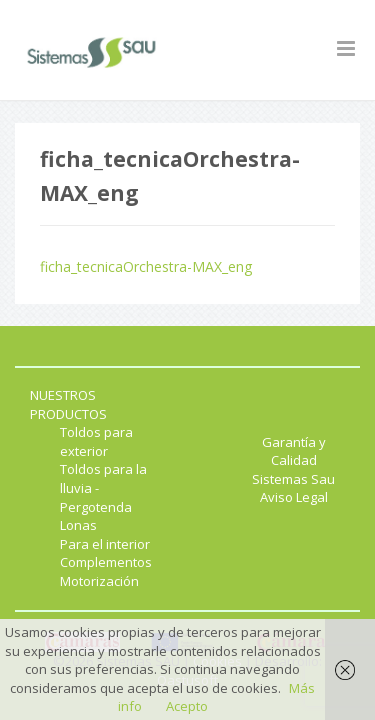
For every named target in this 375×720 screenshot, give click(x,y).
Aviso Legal (294, 497)
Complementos (106, 562)
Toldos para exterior (96, 441)
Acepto (187, 706)
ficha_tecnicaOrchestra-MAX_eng (146, 266)
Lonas (78, 525)
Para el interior (105, 544)
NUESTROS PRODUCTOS (68, 404)
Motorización (99, 581)
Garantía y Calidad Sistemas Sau (293, 460)
